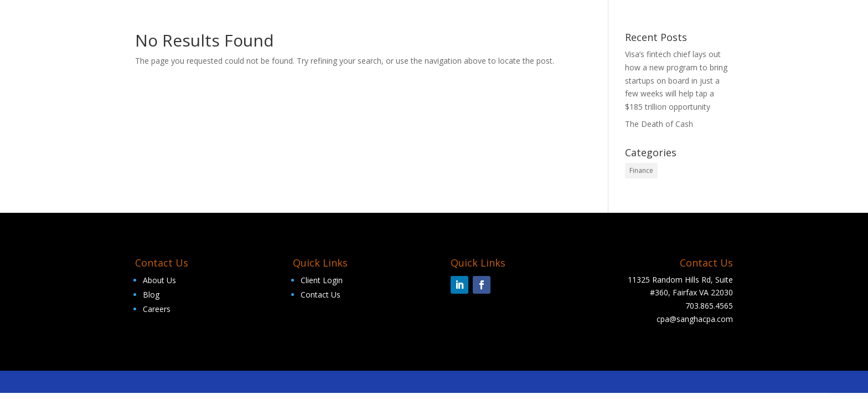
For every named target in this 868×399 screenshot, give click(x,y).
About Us (159, 280)
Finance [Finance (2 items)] (641, 170)
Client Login (322, 280)
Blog (151, 295)
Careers (157, 309)
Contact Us (321, 295)
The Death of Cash (659, 124)
